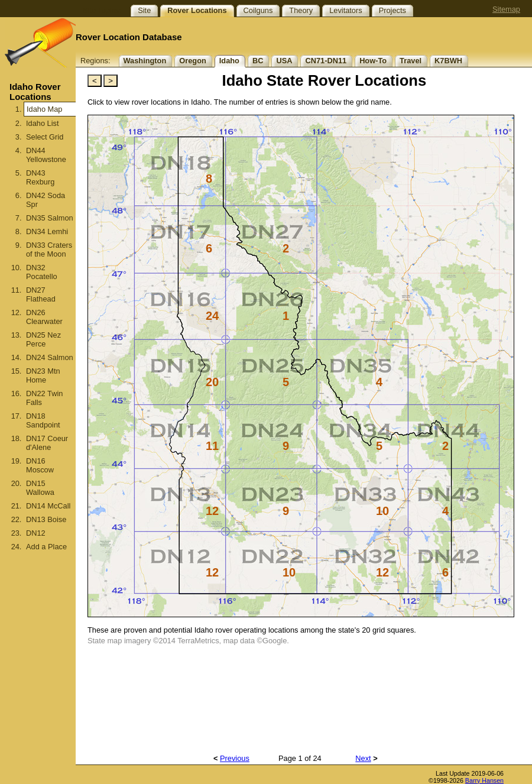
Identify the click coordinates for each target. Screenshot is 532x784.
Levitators (346, 10)
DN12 (36, 533)
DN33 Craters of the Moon (49, 250)
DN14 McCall (48, 506)
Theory (301, 10)
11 (212, 446)
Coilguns (258, 10)
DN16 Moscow (40, 465)
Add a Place (46, 547)
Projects (392, 10)
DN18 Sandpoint (43, 420)
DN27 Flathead (41, 294)
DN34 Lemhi (47, 231)
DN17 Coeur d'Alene (47, 443)
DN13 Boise (46, 519)
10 (382, 511)
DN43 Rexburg (40, 177)
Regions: (95, 61)
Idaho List (43, 123)
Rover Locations (197, 10)
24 (212, 316)
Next (363, 758)
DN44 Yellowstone (46, 155)
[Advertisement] (38, 681)
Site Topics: (102, 10)
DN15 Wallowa (40, 488)
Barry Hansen (484, 780)
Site (144, 10)
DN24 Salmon (50, 357)
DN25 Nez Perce (43, 339)
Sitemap (506, 9)
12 (212, 511)
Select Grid (45, 137)
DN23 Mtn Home (43, 375)
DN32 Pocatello (42, 272)
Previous (235, 758)
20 (212, 382)
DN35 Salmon (50, 218)
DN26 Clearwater (44, 317)
